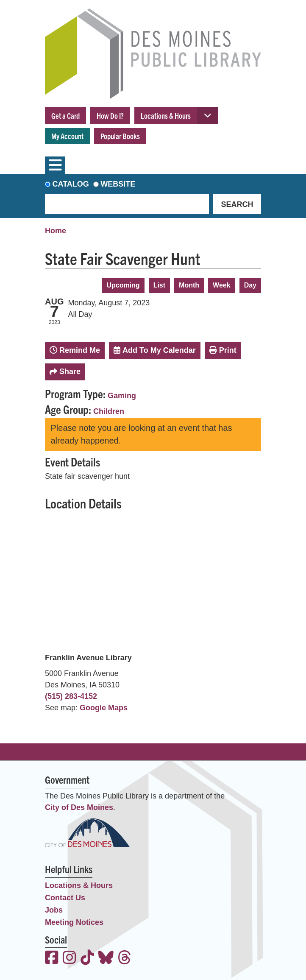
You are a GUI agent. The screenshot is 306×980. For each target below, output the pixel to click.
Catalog (71, 184)
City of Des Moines (79, 807)
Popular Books (120, 136)
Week (222, 285)
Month (189, 285)
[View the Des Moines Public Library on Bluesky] (106, 959)
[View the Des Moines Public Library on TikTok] (87, 959)
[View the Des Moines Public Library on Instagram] (70, 959)
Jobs (54, 910)
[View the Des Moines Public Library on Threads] (125, 959)
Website (118, 184)
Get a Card (65, 116)
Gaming (122, 396)
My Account (67, 136)
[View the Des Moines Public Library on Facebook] (52, 959)
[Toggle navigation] (55, 165)
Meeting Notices (74, 922)
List (159, 285)
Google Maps (104, 708)
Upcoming (123, 285)
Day (250, 285)
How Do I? (110, 116)
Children (109, 411)
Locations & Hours (166, 116)
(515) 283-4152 (71, 696)
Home (56, 231)
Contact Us (65, 898)
